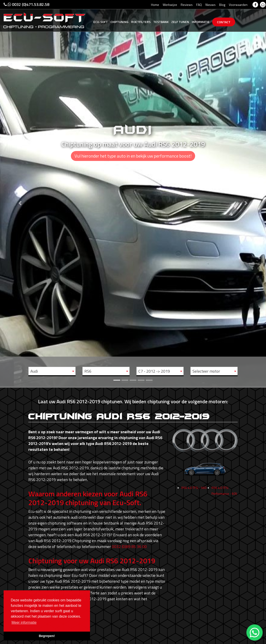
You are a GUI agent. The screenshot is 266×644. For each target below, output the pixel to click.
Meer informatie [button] (24, 622)
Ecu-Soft (101, 22)
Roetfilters (141, 22)
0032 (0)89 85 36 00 (129, 547)
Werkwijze (170, 5)
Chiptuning (119, 22)
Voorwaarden (238, 5)
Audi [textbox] (34, 371)
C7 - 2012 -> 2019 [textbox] (154, 371)
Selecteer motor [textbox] (206, 371)
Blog (222, 5)
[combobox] (52, 371)
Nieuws (211, 5)
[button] (20, 193)
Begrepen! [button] (47, 636)
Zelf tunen (180, 22)
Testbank (161, 22)
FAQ (199, 5)
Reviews (187, 5)
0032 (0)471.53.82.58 (26, 4)
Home (155, 5)
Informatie (201, 22)
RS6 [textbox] (88, 371)
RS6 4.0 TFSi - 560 (194, 490)
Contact (224, 22)
